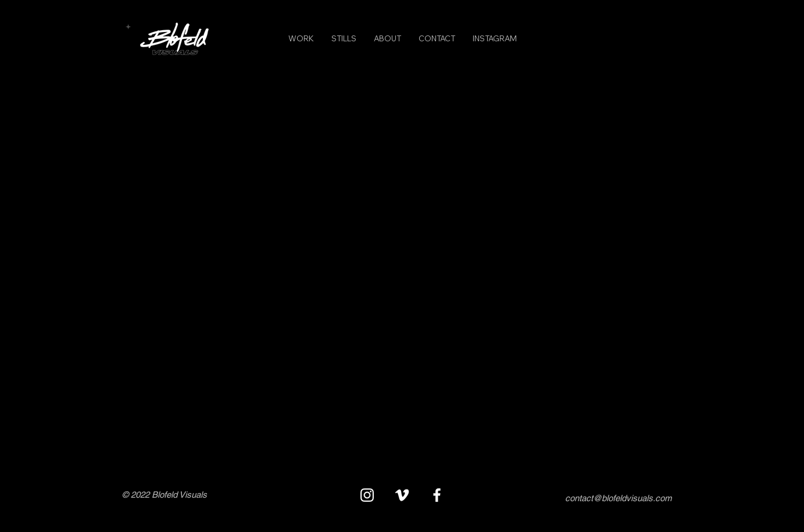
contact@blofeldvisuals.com (618, 498)
